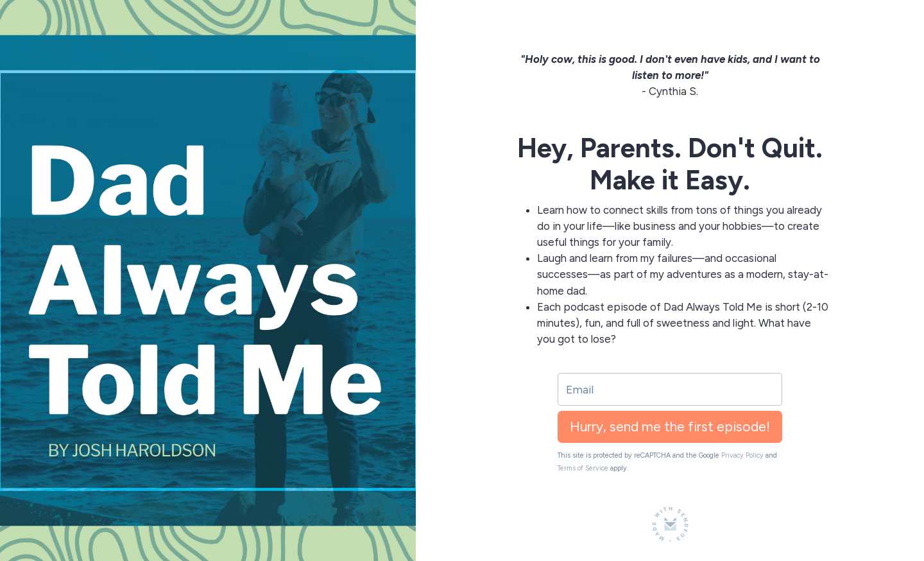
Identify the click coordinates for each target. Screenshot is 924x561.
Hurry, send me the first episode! (670, 427)
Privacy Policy (742, 455)
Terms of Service (583, 468)
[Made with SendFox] (670, 524)
